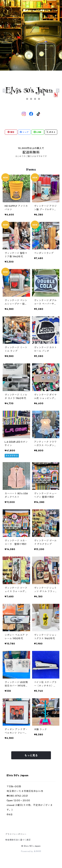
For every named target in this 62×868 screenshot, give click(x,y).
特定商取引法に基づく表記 (18, 840)
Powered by (31, 851)
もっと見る (31, 755)
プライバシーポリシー (16, 834)
